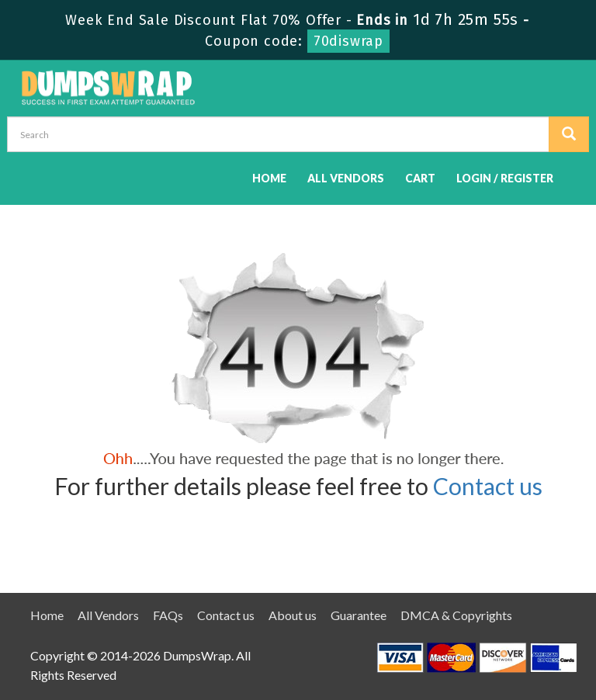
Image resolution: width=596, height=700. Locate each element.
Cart (420, 178)
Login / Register (505, 178)
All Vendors (346, 178)
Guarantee (359, 615)
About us (293, 615)
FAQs (168, 615)
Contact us (488, 486)
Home (269, 178)
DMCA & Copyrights (456, 615)
